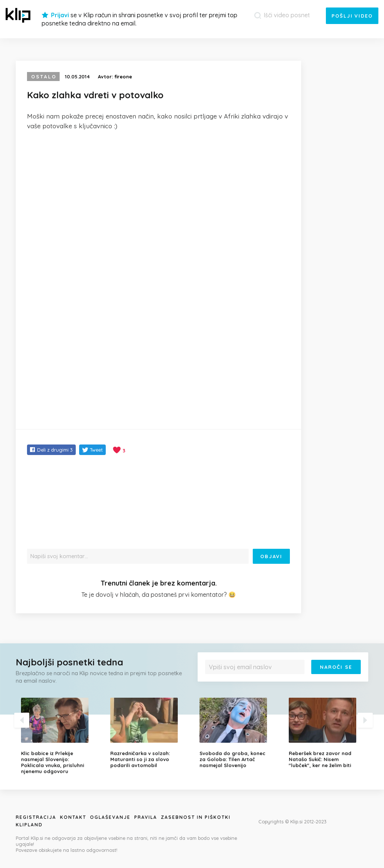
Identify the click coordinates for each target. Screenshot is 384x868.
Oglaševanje (110, 817)
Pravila (146, 817)
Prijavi (60, 15)
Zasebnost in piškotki (196, 817)
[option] (60, 736)
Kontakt (73, 817)
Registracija (36, 817)
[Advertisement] (158, 193)
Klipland (29, 825)
